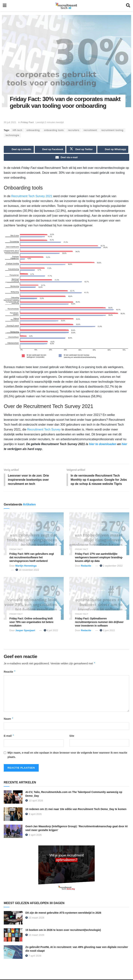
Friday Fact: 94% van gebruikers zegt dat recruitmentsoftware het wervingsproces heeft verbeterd (32, 558)
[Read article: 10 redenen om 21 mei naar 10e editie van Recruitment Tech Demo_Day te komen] (13, 815)
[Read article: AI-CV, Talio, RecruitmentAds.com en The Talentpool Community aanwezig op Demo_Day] (13, 798)
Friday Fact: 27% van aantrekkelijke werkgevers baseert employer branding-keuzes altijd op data (99, 558)
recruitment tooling (112, 130)
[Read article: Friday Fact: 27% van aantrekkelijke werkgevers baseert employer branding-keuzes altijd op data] (99, 534)
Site (72, 736)
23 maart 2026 (35, 918)
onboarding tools (54, 130)
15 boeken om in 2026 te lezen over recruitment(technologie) (63, 931)
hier (124, 444)
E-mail (9, 736)
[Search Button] (128, 6)
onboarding (33, 130)
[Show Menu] (5, 6)
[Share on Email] (66, 157)
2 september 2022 (111, 566)
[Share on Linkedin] (19, 149)
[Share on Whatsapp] (113, 149)
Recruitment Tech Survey (44, 430)
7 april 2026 (33, 956)
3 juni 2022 (107, 631)
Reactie (10, 672)
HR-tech (17, 130)
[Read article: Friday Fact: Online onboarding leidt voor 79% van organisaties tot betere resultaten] (34, 599)
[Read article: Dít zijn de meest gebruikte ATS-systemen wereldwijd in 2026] (13, 919)
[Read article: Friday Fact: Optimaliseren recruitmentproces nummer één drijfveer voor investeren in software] (99, 599)
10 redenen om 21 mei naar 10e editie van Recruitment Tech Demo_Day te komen (76, 810)
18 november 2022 (27, 570)
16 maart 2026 (35, 935)
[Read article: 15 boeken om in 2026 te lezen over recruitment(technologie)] (13, 936)
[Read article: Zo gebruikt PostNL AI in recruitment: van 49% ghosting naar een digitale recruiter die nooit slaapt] (13, 953)
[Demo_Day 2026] (66, 869)
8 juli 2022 (51, 631)
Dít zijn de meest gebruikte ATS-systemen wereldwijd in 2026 (63, 913)
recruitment (90, 130)
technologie (12, 135)
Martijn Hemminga (26, 566)
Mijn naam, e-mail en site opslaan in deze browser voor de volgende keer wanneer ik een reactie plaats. (67, 755)
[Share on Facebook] (50, 149)
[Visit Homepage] (66, 6)
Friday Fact (27, 122)
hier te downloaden (103, 444)
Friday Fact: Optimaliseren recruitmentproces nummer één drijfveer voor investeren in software (99, 623)
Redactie (86, 566)
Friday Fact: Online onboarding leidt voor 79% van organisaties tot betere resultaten (31, 623)
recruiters (74, 130)
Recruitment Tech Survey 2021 (32, 196)
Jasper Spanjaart (25, 631)
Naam (9, 719)
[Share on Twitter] (81, 149)
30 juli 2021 (10, 122)
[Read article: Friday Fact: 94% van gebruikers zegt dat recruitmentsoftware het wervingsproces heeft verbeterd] (34, 534)
